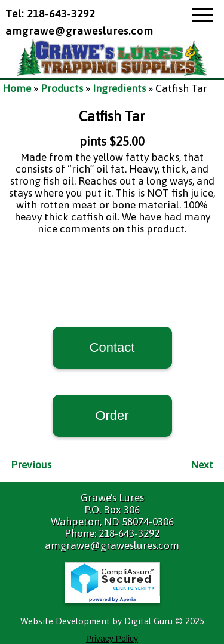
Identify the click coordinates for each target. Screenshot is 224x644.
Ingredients (119, 88)
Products (62, 88)
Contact (112, 347)
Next (202, 465)
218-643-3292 (129, 533)
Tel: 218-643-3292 (50, 14)
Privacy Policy (112, 639)
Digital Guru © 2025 (164, 621)
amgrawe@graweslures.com (79, 31)
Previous (31, 465)
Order (112, 415)
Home (17, 88)
